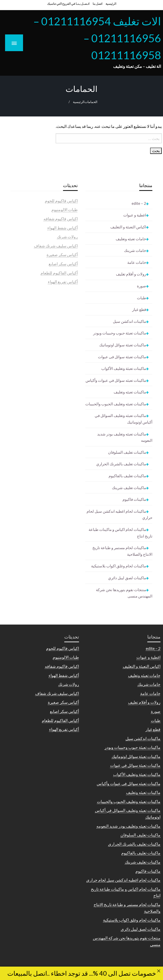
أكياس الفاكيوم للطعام (59, 273)
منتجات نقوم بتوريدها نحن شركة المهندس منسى (124, 593)
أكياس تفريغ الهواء (63, 282)
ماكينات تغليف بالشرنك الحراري (121, 464)
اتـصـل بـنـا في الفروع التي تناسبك (68, 4)
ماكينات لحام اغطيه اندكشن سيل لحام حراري (119, 514)
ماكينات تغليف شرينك (129, 488)
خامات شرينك (135, 250)
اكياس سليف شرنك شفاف (56, 246)
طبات (141, 298)
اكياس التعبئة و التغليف (128, 227)
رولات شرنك (67, 237)
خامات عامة (137, 262)
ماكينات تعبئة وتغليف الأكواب (124, 368)
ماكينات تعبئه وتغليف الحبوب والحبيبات (116, 404)
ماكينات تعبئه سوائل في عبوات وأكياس (116, 380)
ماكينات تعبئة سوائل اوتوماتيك (123, 345)
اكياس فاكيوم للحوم (61, 201)
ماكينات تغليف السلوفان (127, 452)
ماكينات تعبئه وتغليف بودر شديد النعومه (125, 437)
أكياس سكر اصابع (63, 264)
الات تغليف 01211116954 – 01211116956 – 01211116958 (97, 38)
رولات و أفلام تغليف (131, 274)
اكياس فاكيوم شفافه (61, 219)
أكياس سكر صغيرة (62, 255)
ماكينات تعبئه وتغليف (130, 392)
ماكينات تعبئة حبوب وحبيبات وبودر (120, 333)
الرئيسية (111, 4)
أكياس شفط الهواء (63, 228)
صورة (141, 286)
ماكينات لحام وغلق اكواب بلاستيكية (119, 566)
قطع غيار (139, 309)
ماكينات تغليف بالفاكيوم (127, 476)
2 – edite (139, 203)
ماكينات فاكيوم (134, 499)
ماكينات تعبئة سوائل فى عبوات (122, 357)
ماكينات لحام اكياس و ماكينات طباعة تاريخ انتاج (120, 533)
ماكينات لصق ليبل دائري (127, 578)
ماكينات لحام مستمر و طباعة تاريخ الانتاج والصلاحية (122, 551)
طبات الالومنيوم (65, 209)
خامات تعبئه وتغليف (131, 239)
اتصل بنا (97, 4)
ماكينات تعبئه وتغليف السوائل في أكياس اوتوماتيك (124, 419)
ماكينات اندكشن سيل (129, 321)
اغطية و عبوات (135, 215)
